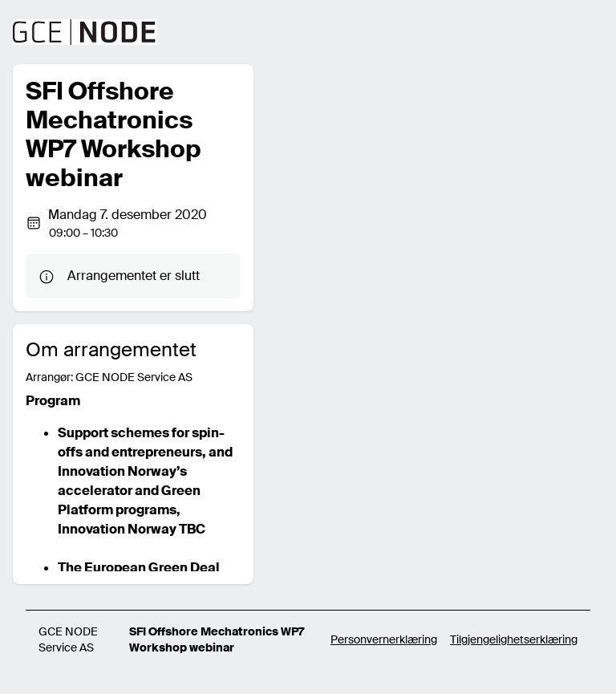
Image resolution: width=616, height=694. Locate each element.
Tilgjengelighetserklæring (514, 639)
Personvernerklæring (384, 639)
